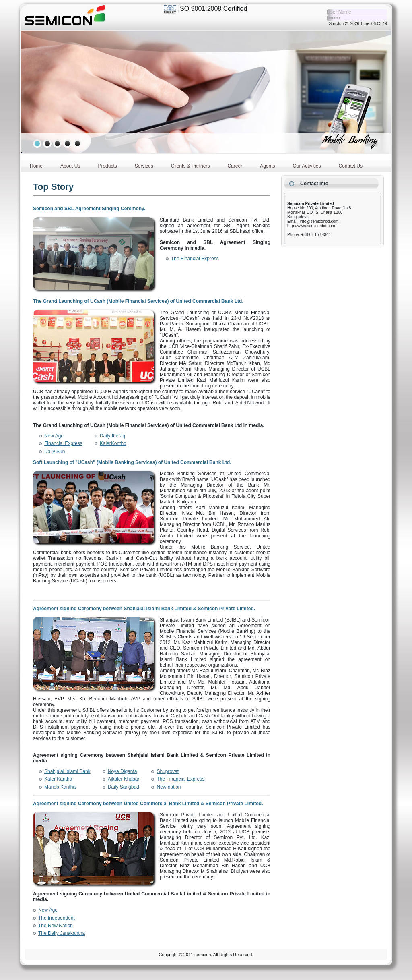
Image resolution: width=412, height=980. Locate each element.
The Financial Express (195, 259)
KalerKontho (113, 443)
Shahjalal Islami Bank (67, 771)
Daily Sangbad (124, 787)
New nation (169, 787)
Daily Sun (55, 452)
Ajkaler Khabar (124, 779)
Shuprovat (168, 771)
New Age (54, 436)
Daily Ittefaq (112, 436)
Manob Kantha (60, 787)
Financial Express (63, 443)
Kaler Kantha (58, 779)
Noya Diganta (123, 771)
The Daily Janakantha (62, 933)
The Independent (57, 918)
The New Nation (56, 926)
